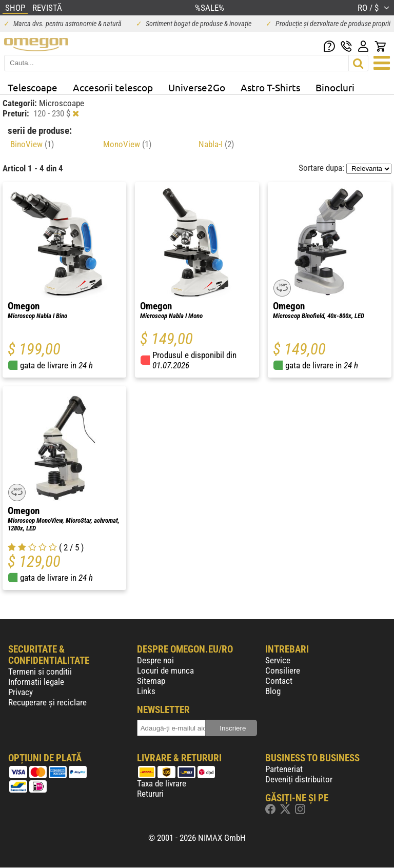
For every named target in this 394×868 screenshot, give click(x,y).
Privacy (21, 692)
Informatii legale (36, 682)
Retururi (150, 794)
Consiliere (283, 670)
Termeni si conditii (40, 672)
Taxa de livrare (162, 783)
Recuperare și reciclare (47, 702)
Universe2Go (197, 87)
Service (278, 660)
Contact (279, 681)
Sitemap (151, 681)
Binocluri (335, 87)
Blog (273, 691)
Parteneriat (284, 769)
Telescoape (33, 87)
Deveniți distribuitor (299, 779)
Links (146, 691)
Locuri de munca (165, 670)
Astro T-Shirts (270, 87)
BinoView (32, 144)
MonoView (127, 144)
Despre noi (155, 660)
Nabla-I (216, 144)
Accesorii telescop (113, 87)
